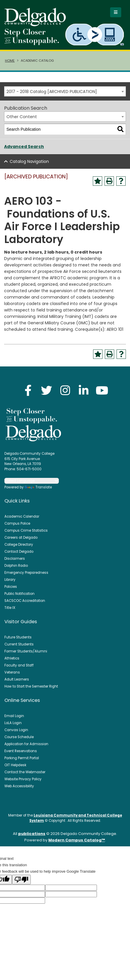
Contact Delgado (19, 552)
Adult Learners (17, 679)
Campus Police (17, 523)
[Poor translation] (21, 880)
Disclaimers (15, 559)
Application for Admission (26, 744)
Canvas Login (16, 730)
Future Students (18, 637)
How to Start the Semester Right (31, 686)
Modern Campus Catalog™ (77, 840)
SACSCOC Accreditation (25, 601)
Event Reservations (21, 751)
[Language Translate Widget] (32, 481)
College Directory (19, 545)
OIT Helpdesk (15, 765)
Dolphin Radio (16, 566)
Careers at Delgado (21, 538)
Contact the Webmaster (25, 772)
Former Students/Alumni (26, 651)
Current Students (19, 644)
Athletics (12, 658)
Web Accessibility (19, 786)
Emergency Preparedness (26, 573)
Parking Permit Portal (22, 758)
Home (10, 61)
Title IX (10, 608)
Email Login (14, 716)
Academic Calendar (22, 516)
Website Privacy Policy (23, 779)
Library (10, 580)
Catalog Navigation (29, 161)
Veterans (12, 672)
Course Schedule (19, 737)
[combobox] (65, 91)
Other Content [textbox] (22, 117)
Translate (38, 487)
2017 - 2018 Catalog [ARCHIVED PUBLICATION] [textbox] (52, 92)
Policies (11, 587)
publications (32, 834)
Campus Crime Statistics (26, 531)
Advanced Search (24, 147)
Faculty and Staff (19, 665)
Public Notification (19, 594)
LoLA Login (13, 723)
